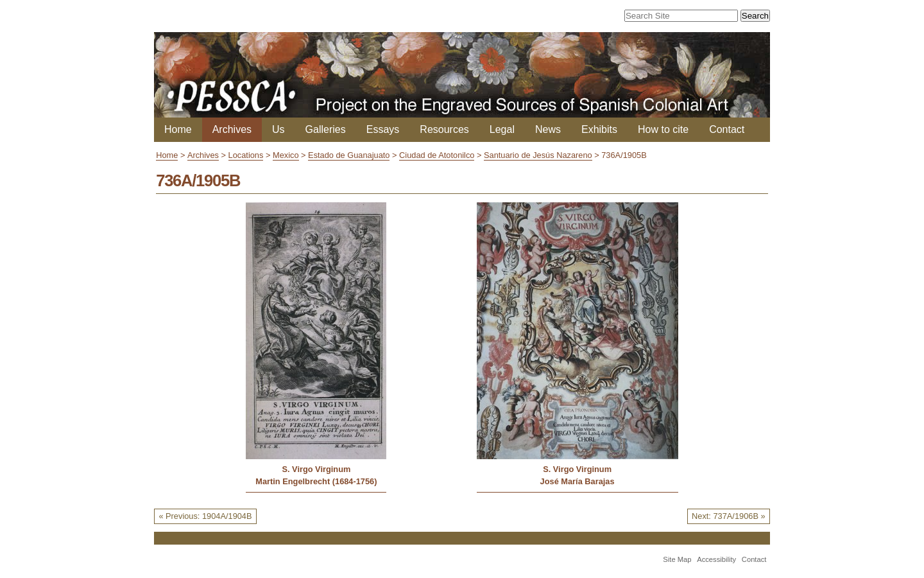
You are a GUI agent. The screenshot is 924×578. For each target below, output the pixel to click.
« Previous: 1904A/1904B (205, 516)
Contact (727, 129)
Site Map (677, 559)
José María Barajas (577, 481)
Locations (246, 155)
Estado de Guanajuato (349, 155)
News (548, 129)
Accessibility (716, 559)
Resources (444, 129)
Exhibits (599, 129)
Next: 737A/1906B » (729, 516)
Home (178, 129)
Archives (232, 129)
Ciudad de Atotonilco (437, 155)
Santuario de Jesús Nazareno (538, 155)
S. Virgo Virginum (316, 469)
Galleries (326, 129)
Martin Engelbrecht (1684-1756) (316, 481)
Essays (383, 129)
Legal (502, 129)
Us (278, 129)
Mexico (286, 155)
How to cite (663, 129)
